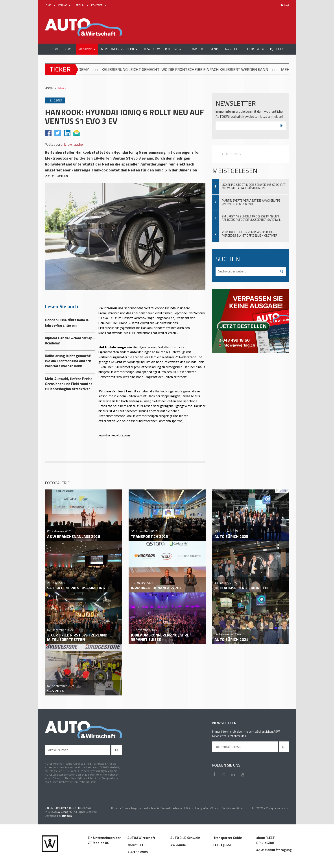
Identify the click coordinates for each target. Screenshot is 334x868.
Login (286, 5)
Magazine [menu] (138, 808)
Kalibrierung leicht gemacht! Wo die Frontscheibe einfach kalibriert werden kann (196, 69)
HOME (48, 5)
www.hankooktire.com (114, 435)
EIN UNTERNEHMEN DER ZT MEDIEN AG (68, 808)
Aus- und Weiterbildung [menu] (190, 808)
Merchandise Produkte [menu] (160, 808)
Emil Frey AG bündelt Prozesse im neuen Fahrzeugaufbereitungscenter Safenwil (251, 218)
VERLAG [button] (65, 5)
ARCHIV (80, 5)
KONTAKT (97, 5)
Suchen (277, 49)
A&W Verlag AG (64, 812)
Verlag (271, 808)
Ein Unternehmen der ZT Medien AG (104, 840)
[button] (87, 49)
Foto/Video (213, 808)
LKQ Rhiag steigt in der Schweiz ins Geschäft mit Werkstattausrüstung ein (254, 186)
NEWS (62, 88)
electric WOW (257, 808)
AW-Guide (240, 808)
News (126, 808)
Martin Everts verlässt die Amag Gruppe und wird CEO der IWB (251, 202)
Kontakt (283, 808)
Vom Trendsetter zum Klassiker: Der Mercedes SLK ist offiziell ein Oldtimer (250, 234)
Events (227, 808)
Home (116, 808)
